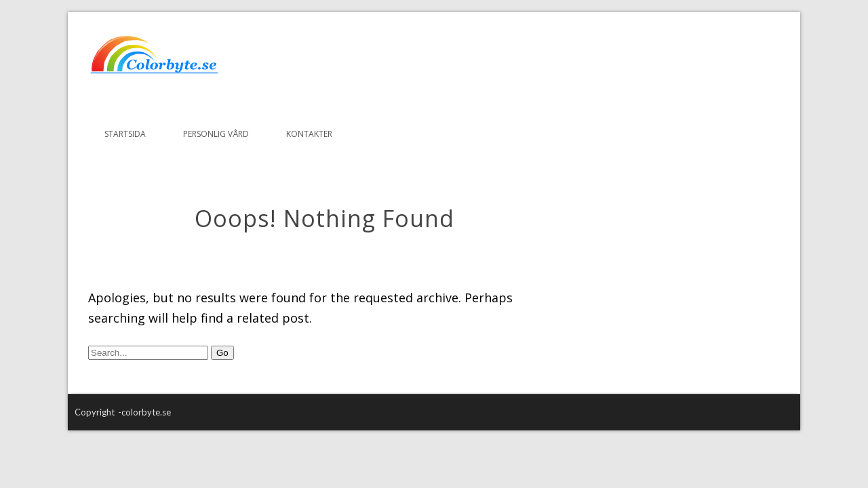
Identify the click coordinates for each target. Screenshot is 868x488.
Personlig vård (216, 134)
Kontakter (309, 134)
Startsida (125, 134)
